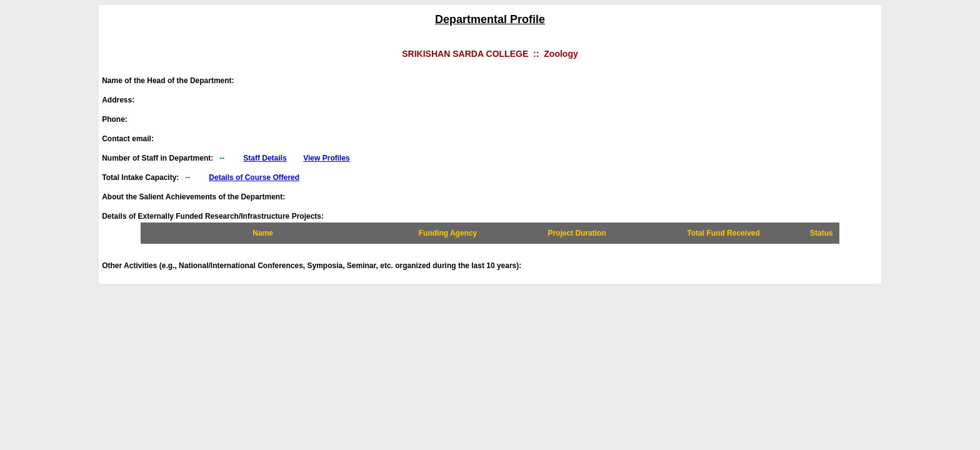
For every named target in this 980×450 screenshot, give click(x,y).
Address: (121, 100)
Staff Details (265, 158)
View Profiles (326, 158)
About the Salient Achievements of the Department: (197, 197)
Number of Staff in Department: (226, 158)
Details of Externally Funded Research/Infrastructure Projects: (213, 216)
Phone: (118, 119)
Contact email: (131, 139)
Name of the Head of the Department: (171, 81)
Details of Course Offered (254, 177)
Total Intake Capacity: (201, 177)
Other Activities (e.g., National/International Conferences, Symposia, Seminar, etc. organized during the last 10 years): (315, 266)
